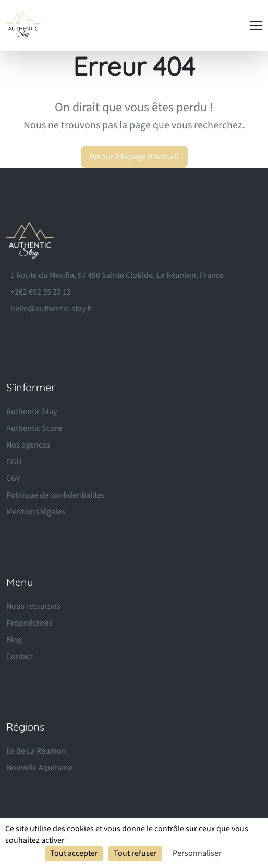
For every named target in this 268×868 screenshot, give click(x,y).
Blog (14, 640)
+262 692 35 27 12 (41, 292)
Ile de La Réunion (36, 751)
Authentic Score (34, 428)
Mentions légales (36, 512)
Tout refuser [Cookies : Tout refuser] (135, 853)
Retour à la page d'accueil (134, 157)
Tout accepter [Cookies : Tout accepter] (74, 853)
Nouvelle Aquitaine (39, 768)
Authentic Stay (32, 412)
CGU (14, 462)
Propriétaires (29, 623)
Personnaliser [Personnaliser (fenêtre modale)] (197, 853)
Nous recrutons (33, 606)
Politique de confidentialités (56, 495)
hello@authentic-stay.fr (52, 309)
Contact (20, 656)
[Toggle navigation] (256, 26)
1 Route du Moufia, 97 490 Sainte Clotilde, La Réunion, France (117, 275)
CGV (13, 478)
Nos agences (28, 445)
